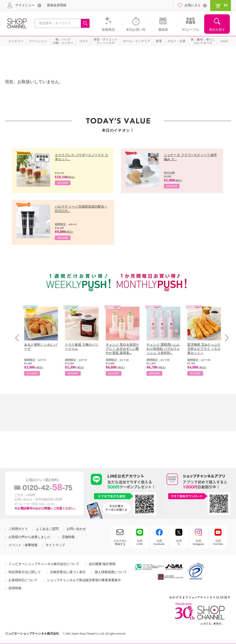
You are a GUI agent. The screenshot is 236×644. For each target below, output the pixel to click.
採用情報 (15, 588)
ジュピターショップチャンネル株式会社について (44, 564)
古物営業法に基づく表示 (68, 572)
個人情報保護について (111, 572)
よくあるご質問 (47, 529)
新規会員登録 (57, 5)
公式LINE (140, 542)
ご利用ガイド (18, 529)
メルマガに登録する (120, 542)
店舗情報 (68, 537)
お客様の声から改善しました (29, 537)
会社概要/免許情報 (102, 564)
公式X (179, 542)
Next (225, 338)
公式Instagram (198, 542)
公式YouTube (218, 542)
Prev (19, 338)
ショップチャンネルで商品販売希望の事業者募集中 (84, 580)
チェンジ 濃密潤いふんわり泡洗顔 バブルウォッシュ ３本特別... (163, 349)
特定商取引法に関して (25, 572)
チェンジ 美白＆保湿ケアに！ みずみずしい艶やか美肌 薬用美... (122, 349)
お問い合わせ (76, 529)
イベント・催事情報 (23, 545)
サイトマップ (55, 545)
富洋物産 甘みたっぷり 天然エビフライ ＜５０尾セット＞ (204, 349)
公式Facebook (159, 542)
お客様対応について (23, 580)
